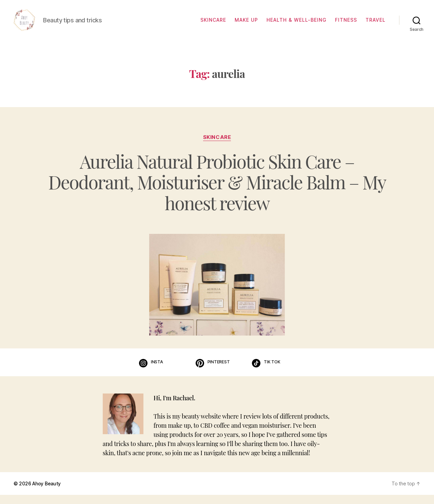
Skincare (213, 25)
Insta (157, 371)
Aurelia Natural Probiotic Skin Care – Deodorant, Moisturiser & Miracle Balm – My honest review (217, 191)
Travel (376, 25)
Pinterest (219, 371)
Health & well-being (297, 25)
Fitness (346, 25)
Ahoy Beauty (46, 493)
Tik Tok (272, 371)
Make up (246, 25)
